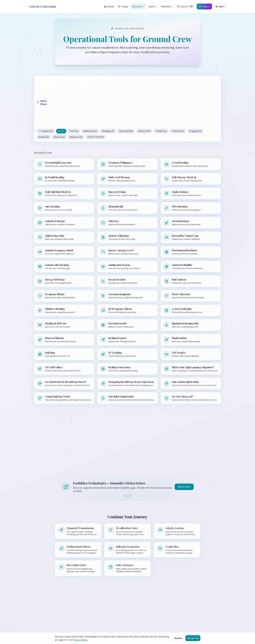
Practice (167, 6)
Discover (138, 6)
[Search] (185, 6)
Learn (153, 6)
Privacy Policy (80, 640)
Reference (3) (90, 131)
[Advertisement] (136, 102)
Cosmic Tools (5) (96, 137)
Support (204, 6)
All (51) (61, 131)
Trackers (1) (161, 131)
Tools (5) (74, 131)
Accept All (193, 638)
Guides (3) (44, 137)
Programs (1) (195, 131)
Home (109, 6)
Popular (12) (46, 131)
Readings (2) (108, 131)
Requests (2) (76, 137)
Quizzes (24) (144, 131)
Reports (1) (59, 137)
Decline (178, 638)
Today (123, 6)
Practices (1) (178, 131)
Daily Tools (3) (126, 131)
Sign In (220, 6)
